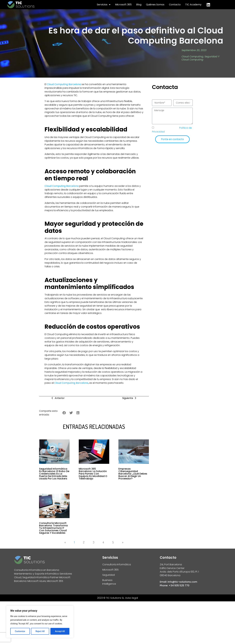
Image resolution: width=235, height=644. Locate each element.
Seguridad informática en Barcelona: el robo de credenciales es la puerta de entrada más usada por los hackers (54, 474)
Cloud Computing (192, 57)
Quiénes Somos (155, 5)
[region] (40, 622)
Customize (20, 631)
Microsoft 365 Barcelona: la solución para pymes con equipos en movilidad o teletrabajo (93, 474)
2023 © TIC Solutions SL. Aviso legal (117, 598)
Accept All (60, 631)
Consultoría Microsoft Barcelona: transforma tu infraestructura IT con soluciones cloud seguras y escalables (53, 528)
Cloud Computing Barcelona (71, 383)
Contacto (175, 5)
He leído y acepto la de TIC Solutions (172, 130)
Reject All (40, 631)
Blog (139, 5)
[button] (64, 413)
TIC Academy (193, 5)
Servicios (104, 5)
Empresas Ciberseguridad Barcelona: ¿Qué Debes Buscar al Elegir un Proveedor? (133, 474)
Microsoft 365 (123, 5)
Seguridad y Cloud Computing (200, 58)
